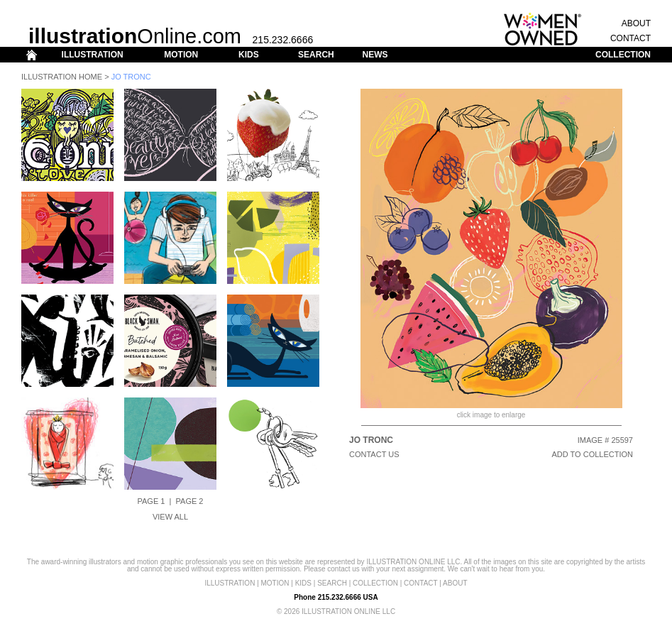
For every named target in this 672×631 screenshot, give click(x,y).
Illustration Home (62, 77)
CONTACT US (374, 454)
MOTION (181, 55)
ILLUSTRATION (93, 55)
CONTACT (630, 38)
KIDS (249, 55)
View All (170, 517)
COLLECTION (623, 55)
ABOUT (636, 23)
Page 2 (190, 501)
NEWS (375, 55)
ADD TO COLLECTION (592, 454)
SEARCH (316, 55)
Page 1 (152, 501)
